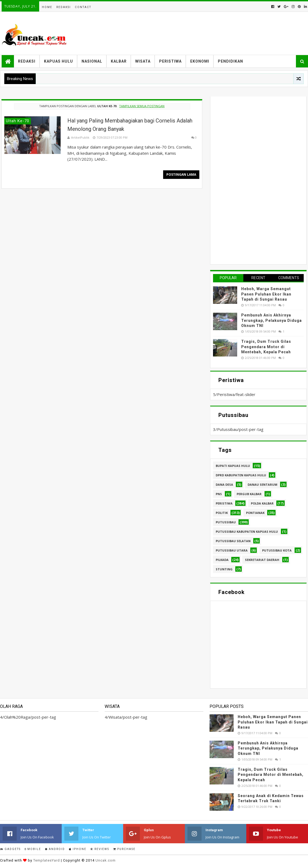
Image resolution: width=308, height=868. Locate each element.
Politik (222, 513)
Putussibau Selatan (233, 541)
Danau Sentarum (263, 485)
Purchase (124, 849)
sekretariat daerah (262, 560)
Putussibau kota (277, 550)
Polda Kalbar (262, 503)
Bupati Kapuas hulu (233, 466)
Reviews (100, 849)
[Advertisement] (253, 180)
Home (47, 7)
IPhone (78, 849)
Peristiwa (170, 61)
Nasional (92, 61)
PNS (219, 494)
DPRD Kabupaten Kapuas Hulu (241, 475)
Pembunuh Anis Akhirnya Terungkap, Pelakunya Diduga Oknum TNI (272, 320)
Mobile (33, 849)
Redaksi (64, 7)
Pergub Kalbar (249, 494)
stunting (224, 569)
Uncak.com (106, 860)
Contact (83, 7)
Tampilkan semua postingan (142, 106)
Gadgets (10, 849)
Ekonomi (200, 61)
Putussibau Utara (232, 550)
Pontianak (255, 513)
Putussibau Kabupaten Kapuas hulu (247, 532)
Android (55, 849)
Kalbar (119, 61)
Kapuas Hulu (58, 61)
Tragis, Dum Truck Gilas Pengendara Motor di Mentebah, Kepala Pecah (266, 347)
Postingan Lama (181, 174)
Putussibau (226, 522)
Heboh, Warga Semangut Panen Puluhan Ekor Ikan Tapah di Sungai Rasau (266, 294)
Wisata (143, 61)
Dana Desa (224, 485)
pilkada (222, 560)
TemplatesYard (47, 860)
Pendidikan (230, 61)
